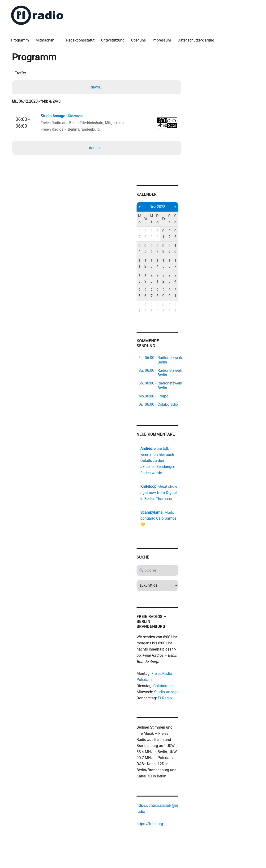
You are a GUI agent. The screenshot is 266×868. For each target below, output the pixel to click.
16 (172, 264)
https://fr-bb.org (152, 819)
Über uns (139, 40)
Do (160, 219)
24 (178, 278)
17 (178, 264)
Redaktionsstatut (81, 40)
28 (148, 234)
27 (142, 234)
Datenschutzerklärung (196, 40)
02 (172, 234)
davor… (97, 87)
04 (142, 249)
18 (142, 278)
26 (148, 293)
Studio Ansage (169, 687)
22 (166, 278)
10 (178, 249)
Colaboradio (166, 681)
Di (148, 219)
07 (160, 249)
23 (172, 278)
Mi (154, 219)
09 (172, 249)
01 (166, 234)
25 (142, 293)
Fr (166, 219)
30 (160, 234)
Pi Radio (167, 693)
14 (160, 264)
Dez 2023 (160, 207)
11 (142, 264)
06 (154, 249)
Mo (142, 219)
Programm (20, 40)
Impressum (162, 40)
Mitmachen (45, 40)
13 (154, 264)
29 (154, 234)
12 (148, 264)
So (178, 219)
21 (160, 278)
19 (148, 278)
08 (166, 249)
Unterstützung (113, 40)
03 (178, 234)
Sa (172, 219)
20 (154, 278)
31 (178, 293)
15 (166, 264)
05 (148, 249)
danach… (97, 148)
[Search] (160, 566)
